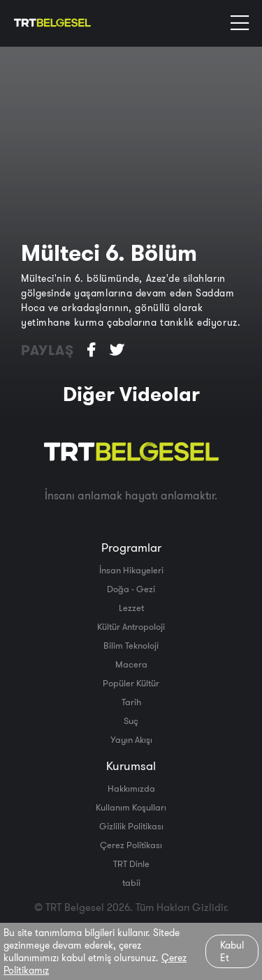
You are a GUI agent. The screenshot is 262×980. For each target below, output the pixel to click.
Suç (131, 721)
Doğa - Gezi (131, 589)
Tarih (131, 702)
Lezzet (131, 608)
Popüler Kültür (131, 683)
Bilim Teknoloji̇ (131, 645)
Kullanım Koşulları (131, 807)
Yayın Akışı (131, 739)
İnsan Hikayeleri (131, 570)
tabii (131, 882)
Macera (131, 664)
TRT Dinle (131, 864)
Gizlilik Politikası (131, 826)
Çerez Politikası (131, 845)
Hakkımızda (131, 788)
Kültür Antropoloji (131, 626)
